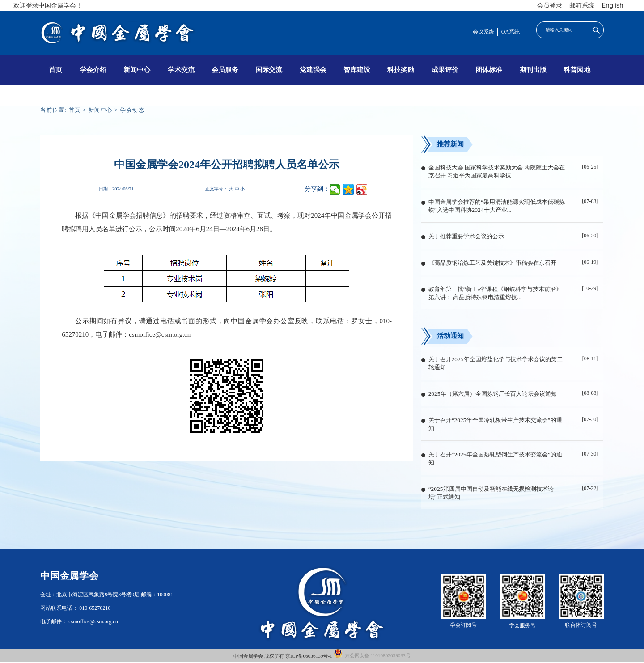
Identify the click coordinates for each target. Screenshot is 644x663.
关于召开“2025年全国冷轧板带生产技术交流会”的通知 (495, 424)
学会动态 (132, 110)
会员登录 (550, 5)
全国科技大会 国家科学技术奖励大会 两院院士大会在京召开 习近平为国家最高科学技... (497, 171)
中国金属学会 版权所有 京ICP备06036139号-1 (283, 656)
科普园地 (577, 70)
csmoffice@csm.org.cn (160, 334)
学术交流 (181, 70)
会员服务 (225, 70)
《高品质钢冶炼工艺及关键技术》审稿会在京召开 (492, 263)
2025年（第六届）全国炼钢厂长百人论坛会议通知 (493, 394)
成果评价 (445, 70)
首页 (55, 70)
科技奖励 (401, 70)
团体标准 (489, 70)
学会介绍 (93, 70)
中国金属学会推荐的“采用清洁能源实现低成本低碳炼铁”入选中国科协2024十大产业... (497, 206)
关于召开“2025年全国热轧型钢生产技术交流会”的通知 (495, 458)
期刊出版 (533, 70)
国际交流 (269, 70)
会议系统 (483, 32)
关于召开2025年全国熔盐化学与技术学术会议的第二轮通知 (496, 363)
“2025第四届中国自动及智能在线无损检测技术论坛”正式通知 (491, 493)
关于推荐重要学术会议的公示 (466, 236)
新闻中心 (137, 70)
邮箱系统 (582, 5)
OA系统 (511, 32)
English (613, 5)
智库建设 (357, 70)
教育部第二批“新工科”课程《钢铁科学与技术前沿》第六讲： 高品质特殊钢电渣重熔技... (495, 293)
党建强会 (313, 70)
